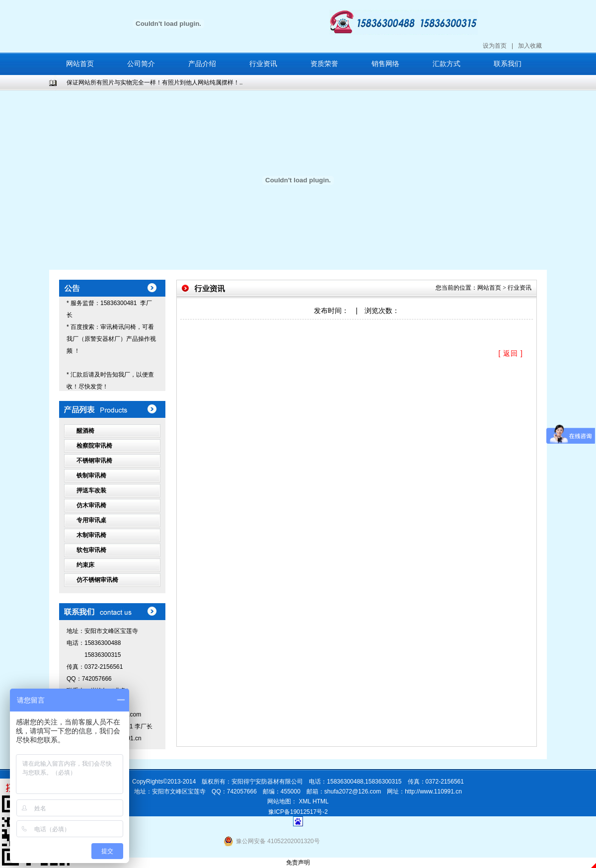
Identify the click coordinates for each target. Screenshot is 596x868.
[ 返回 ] (511, 353)
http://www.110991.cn (433, 791)
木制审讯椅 (91, 535)
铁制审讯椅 (91, 475)
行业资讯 (263, 64)
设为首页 (495, 46)
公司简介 (141, 64)
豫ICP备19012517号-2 (298, 812)
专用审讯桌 (91, 520)
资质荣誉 (324, 64)
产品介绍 (202, 64)
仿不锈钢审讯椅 (97, 580)
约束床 (85, 565)
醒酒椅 (85, 431)
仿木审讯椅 (91, 505)
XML (305, 801)
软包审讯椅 (91, 550)
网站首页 (80, 64)
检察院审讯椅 (94, 446)
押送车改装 (91, 490)
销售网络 (385, 64)
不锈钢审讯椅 (94, 461)
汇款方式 (447, 64)
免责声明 (298, 863)
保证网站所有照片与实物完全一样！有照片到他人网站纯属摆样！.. (155, 82)
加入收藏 (530, 46)
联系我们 (508, 64)
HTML (321, 801)
